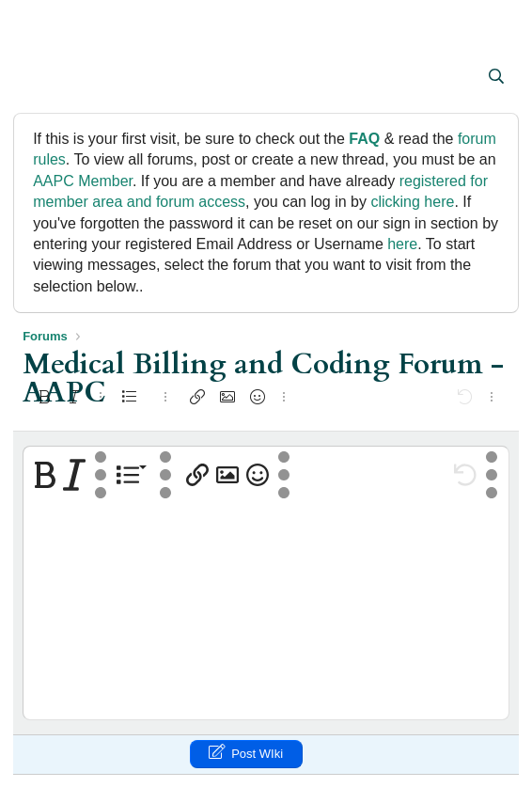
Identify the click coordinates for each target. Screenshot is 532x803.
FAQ (364, 139)
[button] (39, 78)
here (402, 244)
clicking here (412, 202)
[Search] (496, 77)
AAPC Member (83, 181)
